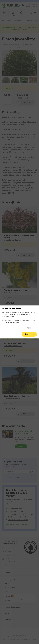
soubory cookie (20, 312)
